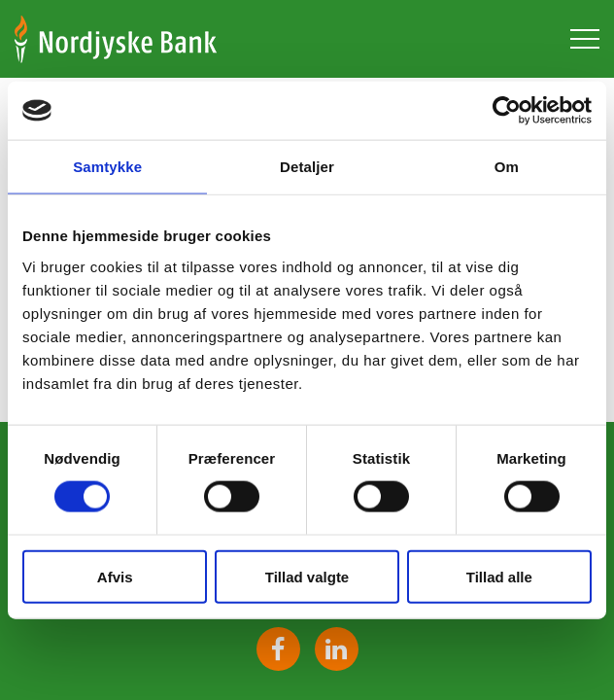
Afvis (115, 576)
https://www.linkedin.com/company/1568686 (337, 649)
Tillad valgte (307, 576)
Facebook (278, 649)
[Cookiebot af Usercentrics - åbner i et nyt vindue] (507, 111)
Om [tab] (507, 167)
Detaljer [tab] (307, 167)
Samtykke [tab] (107, 167)
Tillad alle (499, 576)
